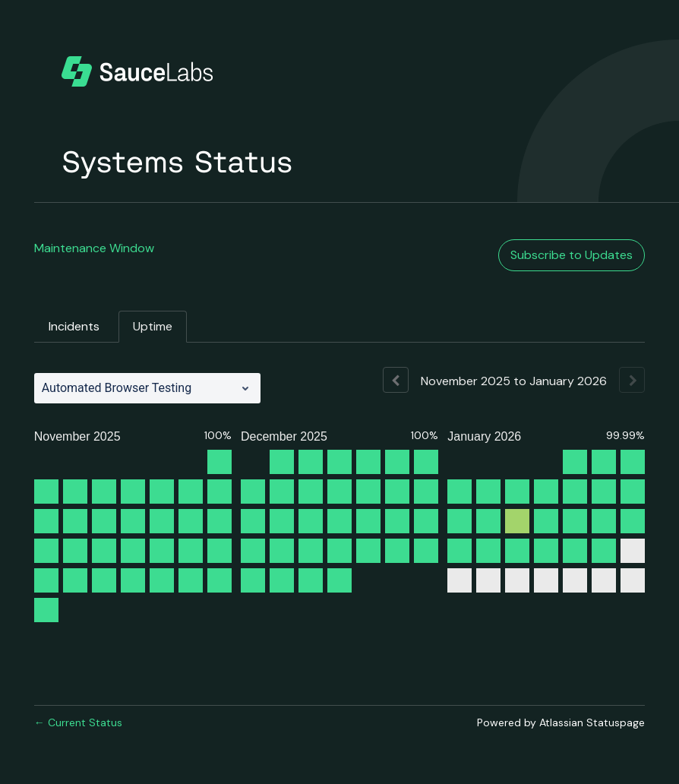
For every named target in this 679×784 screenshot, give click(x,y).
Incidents (74, 326)
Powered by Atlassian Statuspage (561, 722)
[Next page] (632, 380)
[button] (572, 255)
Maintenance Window (94, 248)
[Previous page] (396, 380)
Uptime (153, 326)
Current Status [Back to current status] (78, 722)
